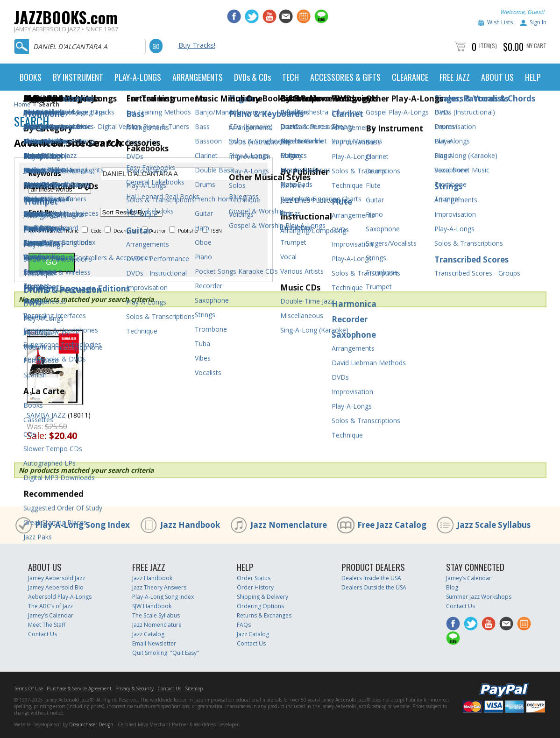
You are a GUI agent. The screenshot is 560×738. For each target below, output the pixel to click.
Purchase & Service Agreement (79, 688)
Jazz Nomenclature (289, 525)
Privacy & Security (135, 688)
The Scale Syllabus (156, 615)
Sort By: (41, 212)
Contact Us (43, 634)
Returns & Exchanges (264, 615)
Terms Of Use (28, 688)
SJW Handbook (152, 606)
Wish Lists (500, 22)
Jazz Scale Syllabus (494, 525)
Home (22, 104)
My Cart (536, 46)
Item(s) (488, 46)
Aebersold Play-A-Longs (60, 597)
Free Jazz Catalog (392, 525)
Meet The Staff (47, 625)
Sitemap (194, 688)
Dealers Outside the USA (374, 587)
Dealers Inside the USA (371, 578)
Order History (255, 587)
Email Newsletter (154, 643)
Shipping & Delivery (262, 597)
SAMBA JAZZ (46, 415)
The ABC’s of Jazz (50, 606)
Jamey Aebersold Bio (56, 587)
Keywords (45, 174)
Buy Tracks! (197, 45)
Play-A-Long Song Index (82, 525)
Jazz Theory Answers (159, 587)
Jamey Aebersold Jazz (57, 578)
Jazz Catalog (148, 634)
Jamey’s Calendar (51, 615)
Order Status (254, 578)
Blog (452, 587)
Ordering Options (260, 606)
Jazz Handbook (190, 525)
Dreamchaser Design (91, 724)
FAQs (244, 625)
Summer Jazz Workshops (479, 597)
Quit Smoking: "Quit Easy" (166, 653)
